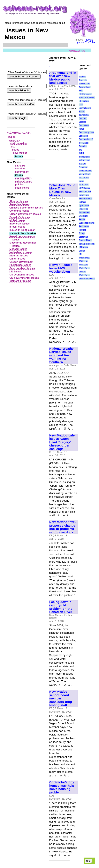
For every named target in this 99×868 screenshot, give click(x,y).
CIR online (84, 101)
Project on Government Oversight (84, 212)
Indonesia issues (20, 224)
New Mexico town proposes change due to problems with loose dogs (62, 527)
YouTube (90, 42)
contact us (77, 50)
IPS (80, 150)
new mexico (20, 153)
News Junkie (85, 192)
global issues (17, 220)
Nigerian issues (19, 256)
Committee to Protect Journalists (85, 112)
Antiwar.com (84, 84)
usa (13, 147)
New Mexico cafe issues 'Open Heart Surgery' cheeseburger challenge (62, 442)
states (16, 150)
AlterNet (82, 77)
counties (20, 169)
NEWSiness (84, 188)
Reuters (82, 230)
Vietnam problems (20, 281)
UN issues (16, 272)
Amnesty (83, 80)
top (88, 861)
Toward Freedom (87, 244)
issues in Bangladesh (22, 230)
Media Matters (85, 171)
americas (14, 140)
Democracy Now (86, 132)
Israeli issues (17, 227)
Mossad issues (18, 249)
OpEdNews (84, 206)
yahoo (80, 42)
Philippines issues (20, 265)
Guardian (83, 146)
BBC (81, 91)
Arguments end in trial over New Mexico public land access (63, 78)
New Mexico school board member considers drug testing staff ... (61, 698)
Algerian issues (19, 201)
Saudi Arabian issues (22, 268)
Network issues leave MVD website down (61, 268)
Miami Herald (85, 174)
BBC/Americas (85, 94)
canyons (20, 165)
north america (18, 143)
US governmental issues (24, 278)
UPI (80, 254)
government (22, 172)
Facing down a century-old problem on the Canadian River (61, 607)
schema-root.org (19, 132)
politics (19, 185)
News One (84, 195)
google (89, 40)
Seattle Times (85, 240)
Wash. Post (84, 258)
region (12, 137)
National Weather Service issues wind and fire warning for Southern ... (62, 355)
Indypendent (84, 160)
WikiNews (83, 265)
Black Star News (87, 98)
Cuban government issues (25, 214)
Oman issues (17, 259)
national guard (24, 181)
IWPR (81, 153)
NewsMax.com (85, 199)
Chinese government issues (26, 208)
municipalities (23, 178)
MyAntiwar (83, 185)
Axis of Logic (85, 87)
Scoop (82, 233)
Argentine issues (20, 204)
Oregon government (21, 262)
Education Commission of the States (86, 139)
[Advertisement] (63, 165)
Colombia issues (19, 211)
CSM (81, 105)
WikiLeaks (83, 261)
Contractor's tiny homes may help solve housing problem (62, 787)
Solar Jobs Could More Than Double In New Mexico (62, 190)
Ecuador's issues (20, 217)
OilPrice (82, 202)
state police (22, 188)
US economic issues (22, 275)
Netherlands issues (21, 252)
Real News (84, 226)
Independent (84, 157)
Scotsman (83, 237)
